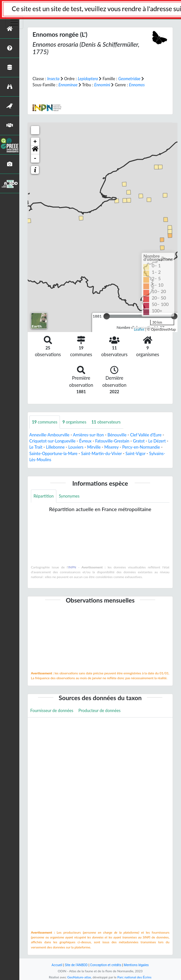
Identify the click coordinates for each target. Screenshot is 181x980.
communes (45, 422)
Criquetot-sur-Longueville (52, 441)
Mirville (94, 447)
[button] (35, 150)
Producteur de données (100, 710)
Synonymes (69, 496)
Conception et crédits (106, 965)
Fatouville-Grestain (112, 441)
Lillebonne (55, 447)
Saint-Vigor (136, 453)
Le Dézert (157, 441)
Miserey (111, 447)
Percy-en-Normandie (141, 447)
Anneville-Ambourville (49, 435)
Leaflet (139, 329)
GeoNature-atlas (79, 977)
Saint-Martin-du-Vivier (101, 453)
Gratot (139, 441)
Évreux (85, 441)
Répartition (44, 496)
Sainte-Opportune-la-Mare (53, 453)
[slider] (107, 316)
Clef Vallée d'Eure (146, 435)
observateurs (106, 422)
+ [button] (35, 142)
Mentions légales (136, 965)
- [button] (35, 158)
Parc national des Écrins (134, 977)
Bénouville (117, 435)
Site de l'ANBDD (76, 965)
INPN (72, 567)
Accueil (57, 965)
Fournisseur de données (52, 710)
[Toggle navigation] (14, 23)
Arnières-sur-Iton (89, 435)
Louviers (76, 447)
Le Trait (36, 447)
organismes (74, 422)
